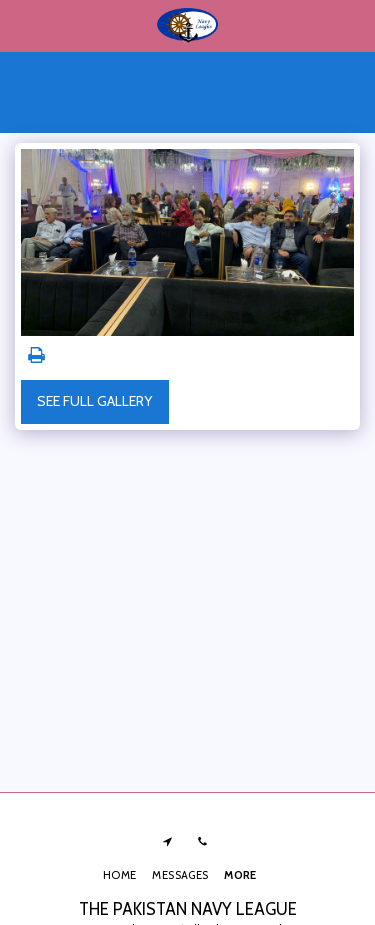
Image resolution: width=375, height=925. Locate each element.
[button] (22, 25)
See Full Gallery (94, 401)
